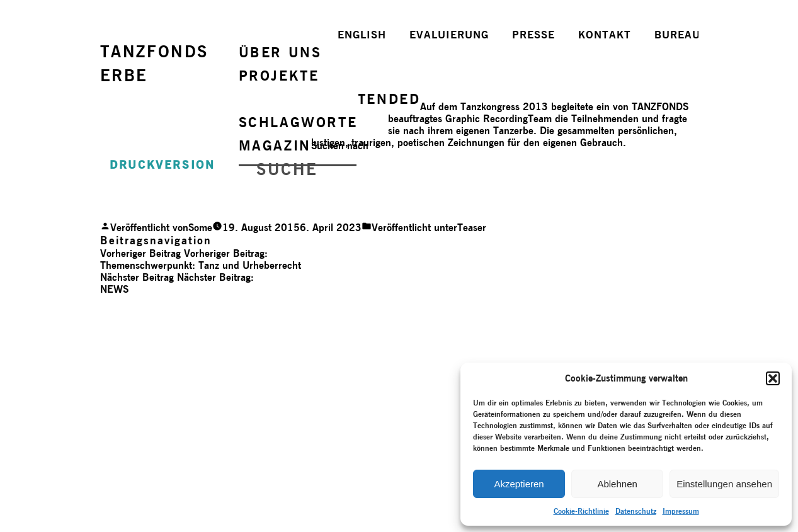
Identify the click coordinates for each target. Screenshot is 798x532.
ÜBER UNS (280, 52)
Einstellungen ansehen (724, 484)
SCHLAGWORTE (298, 122)
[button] (773, 378)
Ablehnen (617, 484)
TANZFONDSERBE (154, 63)
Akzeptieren (519, 484)
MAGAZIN (275, 145)
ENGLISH (362, 35)
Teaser (472, 228)
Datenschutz (636, 511)
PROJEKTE (279, 76)
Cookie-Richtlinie (581, 511)
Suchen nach (340, 146)
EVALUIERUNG (449, 35)
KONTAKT (605, 35)
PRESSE (533, 35)
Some (200, 228)
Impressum (681, 511)
